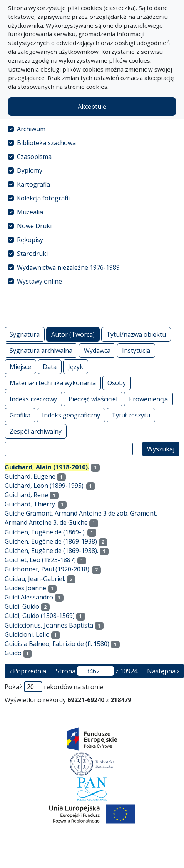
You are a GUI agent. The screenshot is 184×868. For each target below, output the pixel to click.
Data (50, 366)
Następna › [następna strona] (163, 671)
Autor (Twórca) (73, 334)
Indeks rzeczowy (33, 399)
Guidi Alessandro (29, 597)
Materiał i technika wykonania (53, 383)
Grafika (20, 415)
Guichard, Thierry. (30, 504)
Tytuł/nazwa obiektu (136, 334)
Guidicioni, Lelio (27, 634)
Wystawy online (39, 281)
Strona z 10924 (97, 671)
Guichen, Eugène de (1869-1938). (51, 551)
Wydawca (97, 350)
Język (76, 366)
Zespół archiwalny (36, 431)
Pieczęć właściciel (93, 399)
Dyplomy (30, 170)
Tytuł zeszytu (131, 415)
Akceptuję (92, 107)
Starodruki (32, 254)
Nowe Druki (34, 226)
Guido (13, 653)
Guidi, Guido (22, 606)
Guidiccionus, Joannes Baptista (49, 625)
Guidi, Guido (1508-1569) (40, 616)
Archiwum (31, 129)
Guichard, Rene (26, 495)
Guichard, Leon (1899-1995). (45, 486)
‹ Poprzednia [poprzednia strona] (28, 671)
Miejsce (20, 366)
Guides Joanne (25, 588)
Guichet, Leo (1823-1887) (40, 560)
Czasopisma (34, 157)
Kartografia (33, 184)
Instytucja (136, 350)
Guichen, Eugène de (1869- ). (45, 532)
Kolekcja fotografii (43, 198)
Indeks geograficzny (71, 415)
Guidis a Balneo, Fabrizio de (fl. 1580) (57, 644)
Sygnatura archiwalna (41, 350)
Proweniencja (148, 399)
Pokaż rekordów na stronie (54, 687)
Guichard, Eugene (30, 476)
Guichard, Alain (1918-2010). (47, 467)
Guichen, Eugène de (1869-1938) (51, 541)
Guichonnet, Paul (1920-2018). (48, 569)
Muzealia (30, 212)
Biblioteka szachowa (46, 143)
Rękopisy (30, 240)
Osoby (117, 383)
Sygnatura (25, 334)
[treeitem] (92, 129)
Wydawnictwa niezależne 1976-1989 (68, 267)
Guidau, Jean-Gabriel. (35, 579)
